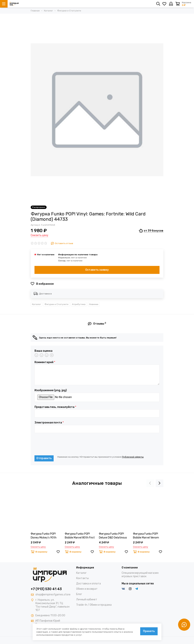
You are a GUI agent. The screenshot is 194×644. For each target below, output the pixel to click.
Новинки (94, 304)
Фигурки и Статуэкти (56, 304)
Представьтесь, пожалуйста (55, 407)
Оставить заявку (97, 270)
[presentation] (63, 444)
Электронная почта (49, 423)
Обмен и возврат (87, 589)
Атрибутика (79, 304)
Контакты (83, 578)
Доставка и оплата (88, 584)
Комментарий (45, 362)
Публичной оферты (133, 457)
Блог (79, 594)
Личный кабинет (87, 599)
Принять (149, 631)
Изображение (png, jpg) (51, 390)
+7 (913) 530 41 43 (46, 589)
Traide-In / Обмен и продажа (94, 605)
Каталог (36, 304)
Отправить (44, 458)
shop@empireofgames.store (53, 595)
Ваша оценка (43, 351)
